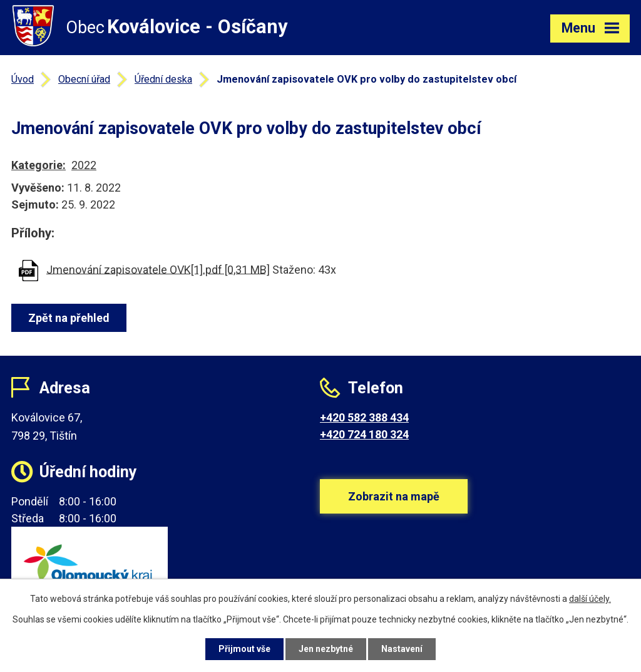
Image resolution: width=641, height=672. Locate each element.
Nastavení (402, 649)
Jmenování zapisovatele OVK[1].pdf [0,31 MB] (158, 269)
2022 (84, 165)
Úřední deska (163, 79)
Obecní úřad (84, 79)
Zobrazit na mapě (394, 496)
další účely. (590, 599)
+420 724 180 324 (364, 434)
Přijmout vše (244, 649)
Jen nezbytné (326, 649)
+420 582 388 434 (364, 417)
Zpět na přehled (69, 318)
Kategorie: (38, 165)
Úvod (23, 79)
